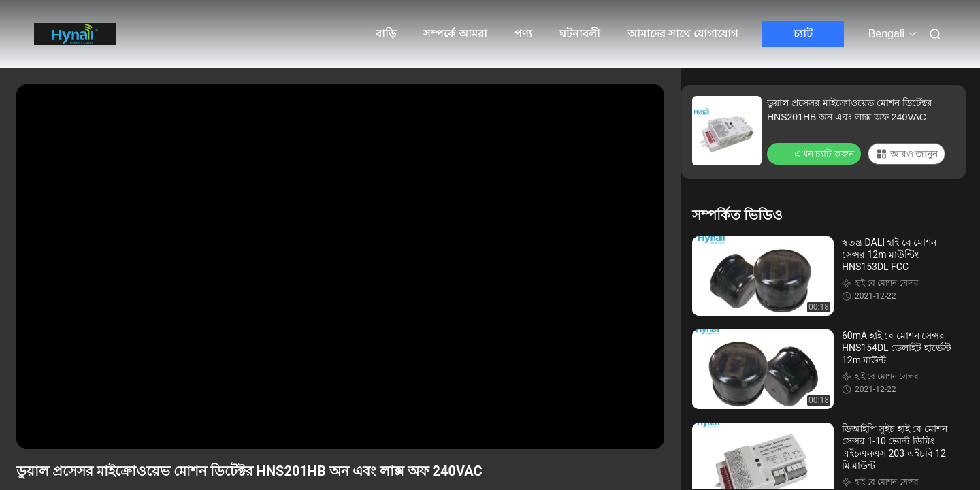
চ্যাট (803, 34)
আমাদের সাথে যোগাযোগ (683, 34)
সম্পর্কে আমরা (455, 34)
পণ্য (523, 34)
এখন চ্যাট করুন (815, 153)
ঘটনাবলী (580, 34)
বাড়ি (386, 34)
